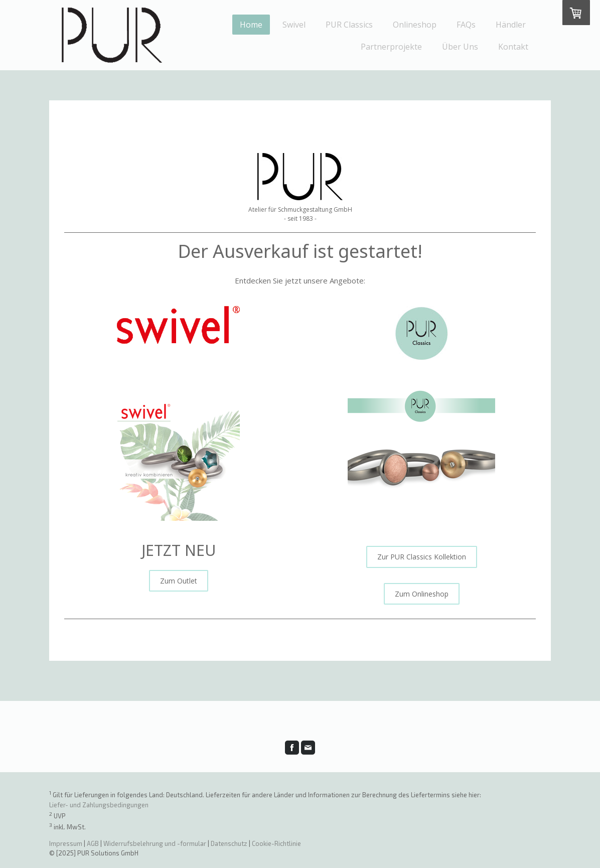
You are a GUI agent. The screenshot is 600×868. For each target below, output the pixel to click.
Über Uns (460, 47)
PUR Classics (349, 25)
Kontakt (513, 47)
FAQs (466, 25)
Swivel (294, 25)
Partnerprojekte (391, 47)
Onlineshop (415, 25)
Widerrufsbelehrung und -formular (155, 843)
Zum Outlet (179, 581)
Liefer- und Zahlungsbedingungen (99, 805)
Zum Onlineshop (422, 594)
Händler (511, 25)
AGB (93, 843)
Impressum (66, 843)
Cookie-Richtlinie (276, 843)
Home (251, 25)
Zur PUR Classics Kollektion (422, 557)
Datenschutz (229, 843)
